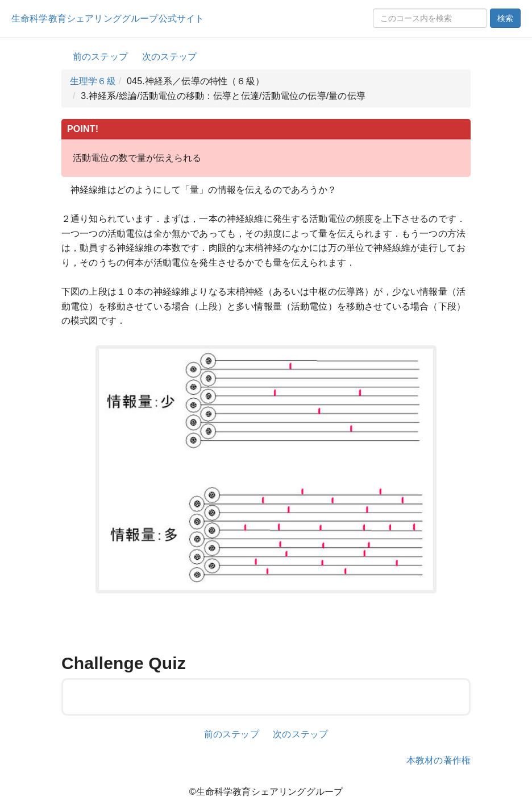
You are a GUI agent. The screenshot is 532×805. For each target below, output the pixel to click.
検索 (505, 18)
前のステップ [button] (100, 57)
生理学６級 (93, 81)
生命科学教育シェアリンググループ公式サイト (108, 18)
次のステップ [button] (170, 57)
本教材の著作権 (439, 760)
